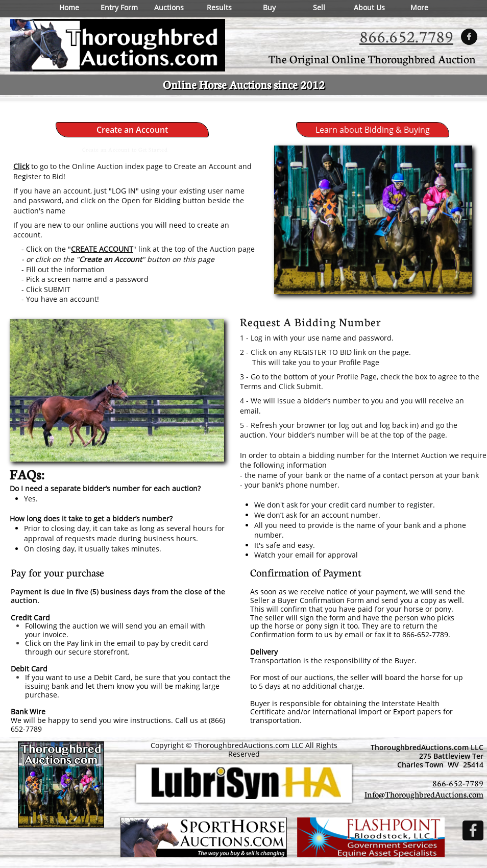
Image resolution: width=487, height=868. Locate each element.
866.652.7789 (406, 36)
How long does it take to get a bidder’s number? (91, 519)
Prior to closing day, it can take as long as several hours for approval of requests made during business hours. (124, 533)
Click (21, 166)
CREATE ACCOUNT (102, 249)
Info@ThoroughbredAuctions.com (424, 794)
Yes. (31, 499)
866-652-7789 (458, 783)
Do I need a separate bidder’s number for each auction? (105, 488)
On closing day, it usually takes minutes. (93, 549)
